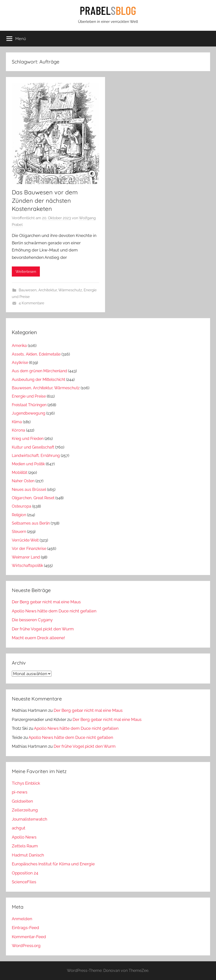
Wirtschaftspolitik (27, 566)
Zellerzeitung (25, 810)
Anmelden (22, 919)
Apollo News (24, 837)
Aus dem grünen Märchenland (39, 371)
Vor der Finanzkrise (29, 549)
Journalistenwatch (30, 819)
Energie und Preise (29, 396)
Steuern (19, 532)
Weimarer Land (26, 557)
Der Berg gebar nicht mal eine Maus (46, 602)
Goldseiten (22, 801)
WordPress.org (26, 946)
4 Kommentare (31, 303)
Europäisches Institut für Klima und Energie (53, 864)
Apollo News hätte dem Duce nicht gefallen (54, 611)
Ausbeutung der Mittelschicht (39, 380)
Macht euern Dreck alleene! (38, 638)
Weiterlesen (26, 272)
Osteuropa (22, 506)
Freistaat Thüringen (29, 405)
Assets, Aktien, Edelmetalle (36, 354)
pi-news (20, 792)
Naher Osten (23, 481)
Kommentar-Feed (29, 937)
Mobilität (20, 473)
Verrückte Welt (25, 540)
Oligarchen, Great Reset (33, 498)
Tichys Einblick (26, 783)
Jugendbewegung (29, 413)
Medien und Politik (28, 464)
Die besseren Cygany (32, 620)
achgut (19, 828)
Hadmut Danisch (28, 855)
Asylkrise (20, 363)
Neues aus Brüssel (29, 490)
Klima (17, 422)
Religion (19, 515)
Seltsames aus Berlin (31, 523)
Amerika (19, 346)
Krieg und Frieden (28, 439)
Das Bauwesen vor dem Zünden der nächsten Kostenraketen (45, 200)
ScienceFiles (24, 882)
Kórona (18, 430)
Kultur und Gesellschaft (33, 447)
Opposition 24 (25, 873)
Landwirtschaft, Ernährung (36, 456)
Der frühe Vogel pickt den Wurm (43, 629)
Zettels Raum (25, 846)
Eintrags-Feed (25, 928)
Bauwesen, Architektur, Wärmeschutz (50, 290)
